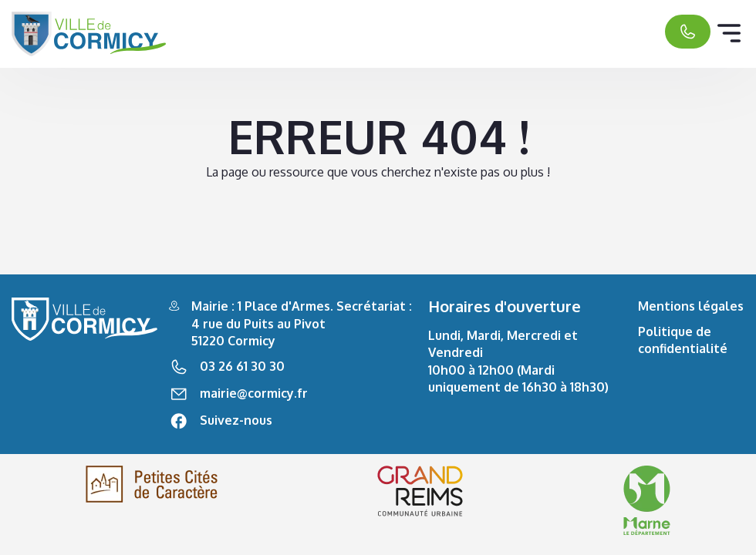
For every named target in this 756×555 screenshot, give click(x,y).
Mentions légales (691, 306)
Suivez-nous (236, 420)
